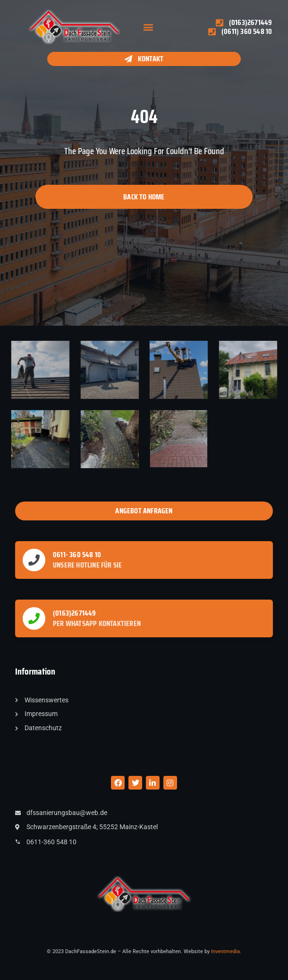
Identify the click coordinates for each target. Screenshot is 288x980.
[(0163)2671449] (34, 618)
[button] (148, 27)
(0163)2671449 (75, 613)
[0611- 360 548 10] (34, 560)
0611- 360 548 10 (77, 555)
